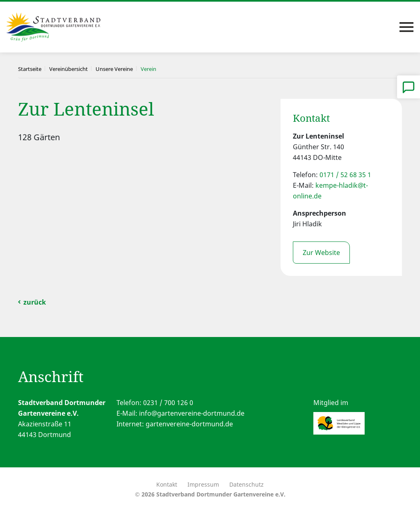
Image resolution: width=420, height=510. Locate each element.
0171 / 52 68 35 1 (345, 175)
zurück (35, 302)
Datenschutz (247, 484)
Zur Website (321, 253)
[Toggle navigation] (406, 27)
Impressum (203, 484)
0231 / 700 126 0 (168, 403)
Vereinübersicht (68, 69)
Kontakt (167, 484)
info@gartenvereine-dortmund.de (192, 413)
